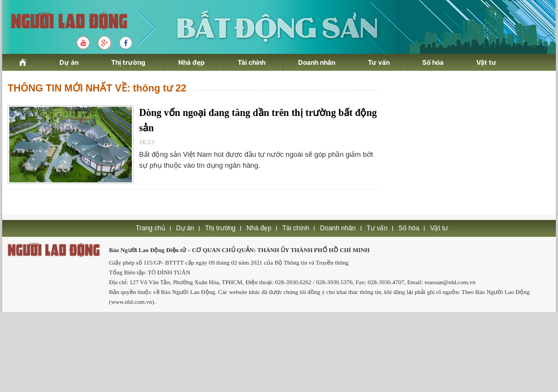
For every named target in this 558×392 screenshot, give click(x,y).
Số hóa (433, 62)
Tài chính (251, 62)
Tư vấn (379, 62)
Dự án (69, 62)
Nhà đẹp (192, 62)
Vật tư (486, 62)
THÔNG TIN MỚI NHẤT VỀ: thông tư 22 (97, 88)
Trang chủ (150, 228)
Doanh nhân (317, 62)
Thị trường (128, 62)
